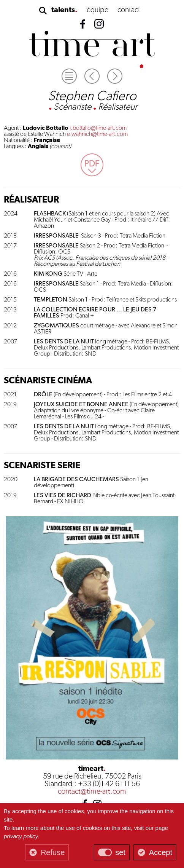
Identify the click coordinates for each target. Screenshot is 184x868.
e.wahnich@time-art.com (97, 134)
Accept (161, 852)
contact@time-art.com (92, 792)
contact (129, 10)
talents (63, 10)
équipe (98, 10)
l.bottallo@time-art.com (98, 128)
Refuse (53, 852)
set (120, 852)
